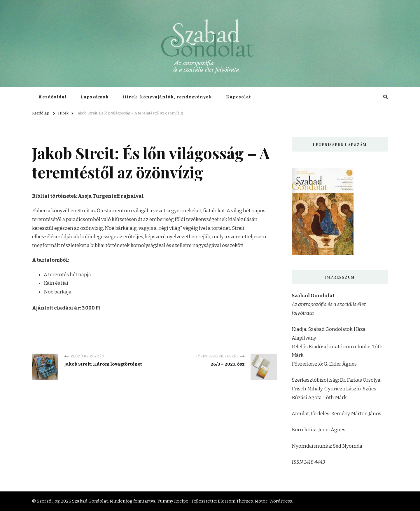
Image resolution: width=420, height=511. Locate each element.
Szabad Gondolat (90, 501)
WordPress (281, 501)
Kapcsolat (239, 97)
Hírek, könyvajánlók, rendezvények (167, 97)
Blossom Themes (235, 501)
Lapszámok (95, 97)
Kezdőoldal (53, 97)
